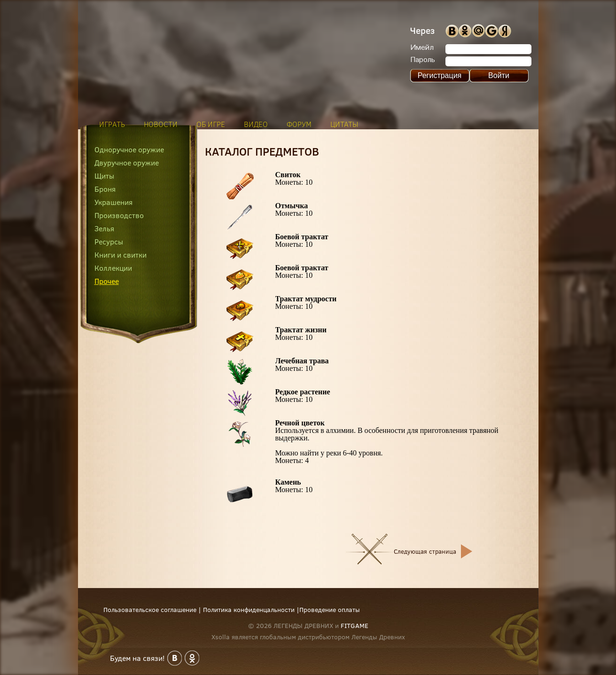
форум (299, 124)
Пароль (423, 60)
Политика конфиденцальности (249, 610)
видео (256, 124)
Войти (499, 75)
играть (112, 124)
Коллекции (113, 268)
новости (161, 124)
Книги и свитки (121, 255)
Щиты (104, 176)
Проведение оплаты (330, 610)
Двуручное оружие (127, 163)
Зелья (104, 228)
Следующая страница (425, 551)
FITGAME (355, 626)
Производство (119, 215)
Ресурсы (109, 242)
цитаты (344, 124)
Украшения (113, 202)
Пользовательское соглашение (150, 610)
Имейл (422, 48)
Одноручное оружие (129, 149)
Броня (105, 189)
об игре (211, 124)
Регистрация (440, 75)
